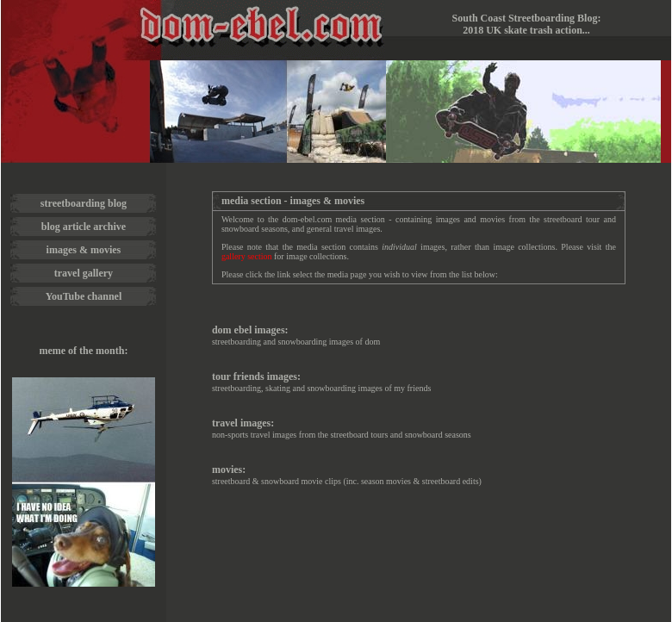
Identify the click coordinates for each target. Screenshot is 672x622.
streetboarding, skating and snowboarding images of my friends (321, 388)
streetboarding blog (84, 203)
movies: (229, 470)
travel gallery (84, 273)
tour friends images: (256, 376)
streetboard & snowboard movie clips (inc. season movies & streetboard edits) (347, 481)
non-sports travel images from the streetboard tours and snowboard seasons (342, 435)
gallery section (247, 256)
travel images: (243, 423)
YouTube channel (84, 296)
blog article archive (84, 227)
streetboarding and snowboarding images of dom (296, 342)
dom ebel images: (250, 330)
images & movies (84, 250)
